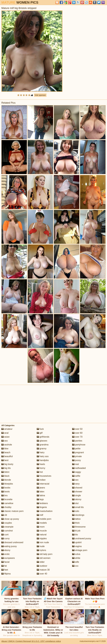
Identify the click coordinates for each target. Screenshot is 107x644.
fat (4, 566)
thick (76, 523)
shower (77, 492)
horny (41, 468)
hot (40, 472)
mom (41, 527)
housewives (44, 476)
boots (6, 492)
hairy (41, 452)
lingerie (42, 507)
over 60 (77, 433)
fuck (40, 429)
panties (77, 441)
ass (5, 441)
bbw (5, 449)
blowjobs (7, 484)
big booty (7, 464)
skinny (77, 499)
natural (42, 535)
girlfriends (43, 437)
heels (41, 464)
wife (76, 562)
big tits (6, 468)
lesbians (42, 503)
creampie (7, 527)
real (75, 464)
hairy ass (43, 456)
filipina (6, 574)
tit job (76, 531)
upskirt (77, 542)
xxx (75, 566)
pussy (76, 460)
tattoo (76, 519)
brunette (7, 499)
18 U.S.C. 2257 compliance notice (46, 641)
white (76, 558)
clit (4, 515)
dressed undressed (12, 542)
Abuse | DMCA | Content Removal (16, 641)
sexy (76, 484)
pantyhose (79, 445)
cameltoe (7, 503)
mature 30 (43, 570)
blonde (6, 480)
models (42, 523)
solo (76, 511)
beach (6, 452)
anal (5, 433)
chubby (6, 507)
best (5, 460)
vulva (76, 554)
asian (6, 437)
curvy (6, 538)
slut (75, 503)
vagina (77, 546)
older (41, 562)
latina (41, 495)
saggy (77, 472)
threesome (79, 527)
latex (41, 492)
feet (5, 570)
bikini (5, 472)
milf (40, 515)
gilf (40, 433)
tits (75, 535)
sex (75, 480)
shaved (77, 488)
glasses (42, 441)
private (77, 456)
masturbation (45, 511)
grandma (43, 445)
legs (40, 499)
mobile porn (44, 519)
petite (76, 449)
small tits (78, 507)
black (5, 476)
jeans (41, 488)
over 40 (42, 574)
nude (41, 546)
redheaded (79, 468)
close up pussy (10, 519)
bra (4, 495)
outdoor (42, 566)
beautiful (7, 456)
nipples (42, 538)
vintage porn (80, 550)
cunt (5, 535)
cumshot (7, 531)
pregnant (78, 452)
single (76, 495)
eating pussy (9, 546)
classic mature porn (12, 511)
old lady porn (45, 554)
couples (7, 523)
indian (41, 480)
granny (42, 449)
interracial (43, 484)
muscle (42, 531)
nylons (41, 550)
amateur (7, 429)
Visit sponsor (40, 95)
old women (44, 558)
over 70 (77, 437)
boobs (6, 488)
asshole (7, 445)
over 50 (77, 429)
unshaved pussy (82, 538)
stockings (78, 515)
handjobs (43, 460)
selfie (76, 476)
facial (5, 562)
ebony (6, 550)
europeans (8, 558)
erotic (6, 554)
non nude (43, 542)
